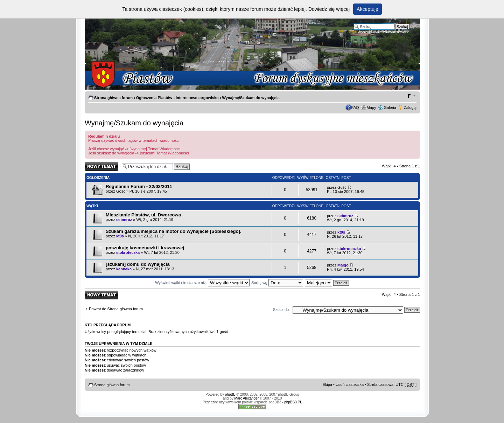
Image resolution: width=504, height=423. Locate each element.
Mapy (372, 108)
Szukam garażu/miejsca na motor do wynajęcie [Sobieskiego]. (174, 231)
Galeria (390, 108)
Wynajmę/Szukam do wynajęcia (251, 98)
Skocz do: (281, 310)
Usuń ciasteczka (350, 384)
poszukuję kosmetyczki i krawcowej (145, 248)
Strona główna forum (113, 98)
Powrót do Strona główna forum (116, 309)
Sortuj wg (277, 283)
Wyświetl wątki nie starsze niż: (202, 283)
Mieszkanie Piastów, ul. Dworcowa (143, 215)
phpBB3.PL (293, 402)
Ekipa (327, 384)
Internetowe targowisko (197, 98)
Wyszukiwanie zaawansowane (384, 32)
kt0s (120, 236)
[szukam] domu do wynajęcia (138, 264)
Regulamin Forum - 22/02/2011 (139, 186)
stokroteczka (128, 252)
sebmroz (124, 220)
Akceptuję (367, 9)
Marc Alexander (247, 398)
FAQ (355, 108)
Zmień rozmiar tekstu (411, 96)
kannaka (124, 269)
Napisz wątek (101, 167)
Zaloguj (410, 108)
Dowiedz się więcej (329, 9)
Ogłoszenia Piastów (154, 98)
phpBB (230, 394)
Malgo (343, 265)
